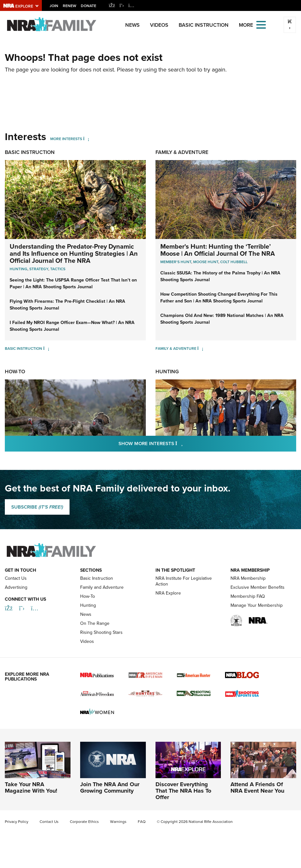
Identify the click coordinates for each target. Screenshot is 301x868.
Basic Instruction (204, 25)
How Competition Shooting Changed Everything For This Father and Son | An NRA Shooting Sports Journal (219, 297)
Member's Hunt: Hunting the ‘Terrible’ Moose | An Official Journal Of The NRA (218, 250)
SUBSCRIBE (37, 507)
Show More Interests (185, 443)
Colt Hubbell (234, 262)
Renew (70, 6)
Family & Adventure (182, 152)
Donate (89, 6)
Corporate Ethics (84, 822)
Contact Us (16, 578)
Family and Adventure (102, 587)
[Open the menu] (261, 24)
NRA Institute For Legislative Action (184, 581)
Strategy (39, 269)
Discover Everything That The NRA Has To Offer (183, 791)
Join (54, 6)
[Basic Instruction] (46, 348)
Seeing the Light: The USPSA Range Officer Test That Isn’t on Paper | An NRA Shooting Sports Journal (73, 283)
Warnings (118, 822)
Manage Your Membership (257, 605)
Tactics (58, 269)
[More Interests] (86, 139)
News (132, 25)
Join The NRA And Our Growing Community (110, 787)
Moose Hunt (206, 262)
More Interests (66, 139)
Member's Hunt (176, 262)
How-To (15, 372)
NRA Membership (248, 578)
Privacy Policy (17, 822)
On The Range (95, 623)
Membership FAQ (248, 596)
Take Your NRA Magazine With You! (31, 787)
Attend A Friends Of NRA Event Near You (257, 787)
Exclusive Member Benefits (258, 587)
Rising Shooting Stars (101, 632)
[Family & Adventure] (200, 348)
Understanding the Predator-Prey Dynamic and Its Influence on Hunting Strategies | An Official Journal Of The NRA (74, 253)
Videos (159, 25)
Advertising (16, 587)
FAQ (142, 822)
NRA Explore (168, 593)
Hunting (19, 269)
